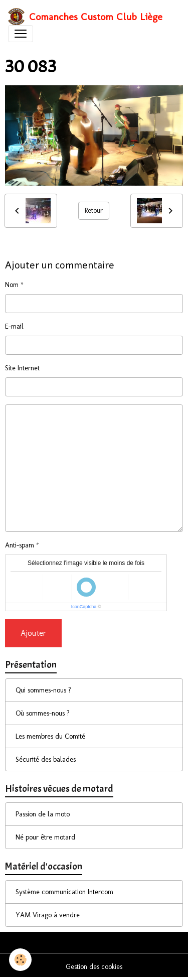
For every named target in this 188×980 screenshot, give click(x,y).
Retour (94, 211)
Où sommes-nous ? (43, 713)
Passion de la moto (43, 814)
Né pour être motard (45, 837)
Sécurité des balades (46, 759)
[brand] (85, 17)
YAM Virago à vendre (48, 915)
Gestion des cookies (94, 967)
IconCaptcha (84, 607)
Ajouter (33, 633)
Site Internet (22, 368)
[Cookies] (20, 960)
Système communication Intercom (64, 892)
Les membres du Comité (50, 736)
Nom (12, 285)
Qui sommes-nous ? (43, 690)
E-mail (14, 326)
